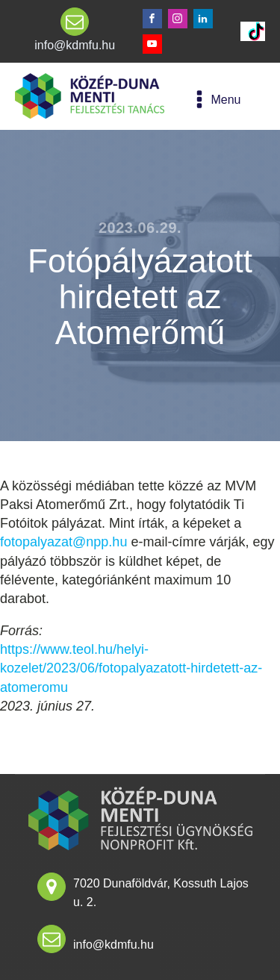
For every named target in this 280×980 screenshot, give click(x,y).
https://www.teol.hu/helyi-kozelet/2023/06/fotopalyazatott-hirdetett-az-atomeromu (131, 668)
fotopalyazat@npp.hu (63, 542)
